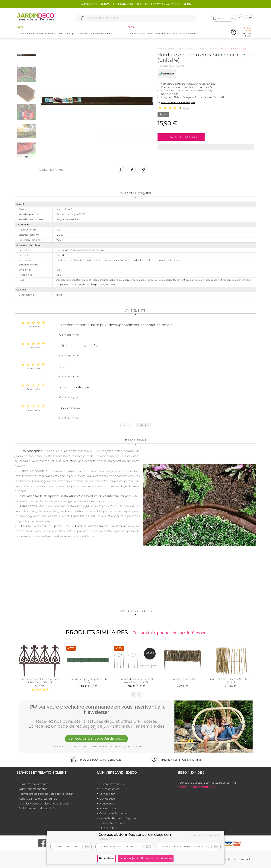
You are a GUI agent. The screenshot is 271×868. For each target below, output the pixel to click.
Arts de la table (146, 34)
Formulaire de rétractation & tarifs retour (46, 794)
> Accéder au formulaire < (197, 787)
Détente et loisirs (187, 34)
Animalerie (82, 34)
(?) (79, 846)
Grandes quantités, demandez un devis (44, 804)
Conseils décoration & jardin (118, 818)
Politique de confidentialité (37, 809)
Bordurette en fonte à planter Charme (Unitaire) (40, 681)
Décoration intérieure (166, 34)
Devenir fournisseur (112, 823)
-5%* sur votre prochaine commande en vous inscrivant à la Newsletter (97, 709)
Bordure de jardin (233, 49)
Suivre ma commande (33, 784)
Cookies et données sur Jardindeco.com (135, 835)
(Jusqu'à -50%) (246, 32)
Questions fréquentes (33, 789)
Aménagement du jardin (50, 34)
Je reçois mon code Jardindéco (97, 739)
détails (106, 839)
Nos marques (108, 809)
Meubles (132, 34)
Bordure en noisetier (183, 679)
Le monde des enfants (101, 34)
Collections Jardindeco (114, 813)
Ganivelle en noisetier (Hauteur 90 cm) (230, 681)
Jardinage (69, 34)
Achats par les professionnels (38, 799)
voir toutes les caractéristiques (176, 102)
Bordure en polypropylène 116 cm (88, 681)
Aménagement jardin (171, 49)
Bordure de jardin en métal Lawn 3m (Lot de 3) (135, 681)
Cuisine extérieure (26, 34)
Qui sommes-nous (112, 784)
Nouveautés (107, 804)
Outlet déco (107, 799)
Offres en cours (109, 789)
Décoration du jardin (203, 49)
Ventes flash (107, 794)
